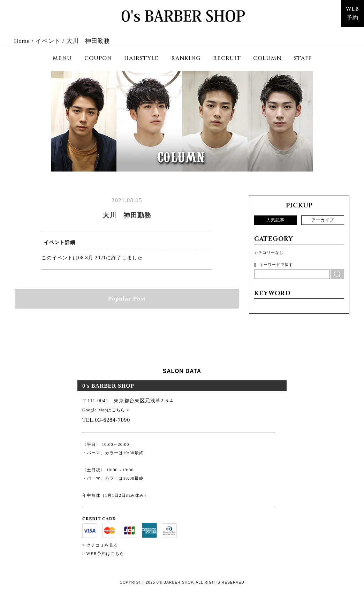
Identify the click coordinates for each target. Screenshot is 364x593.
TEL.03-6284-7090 (106, 420)
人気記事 (275, 220)
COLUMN (267, 58)
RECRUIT (227, 58)
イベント (48, 41)
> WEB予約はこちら (103, 554)
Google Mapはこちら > (106, 410)
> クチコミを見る (100, 545)
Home (22, 41)
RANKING (186, 58)
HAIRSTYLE (141, 58)
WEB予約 (352, 14)
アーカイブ (323, 220)
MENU (62, 58)
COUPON (98, 58)
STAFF (303, 58)
